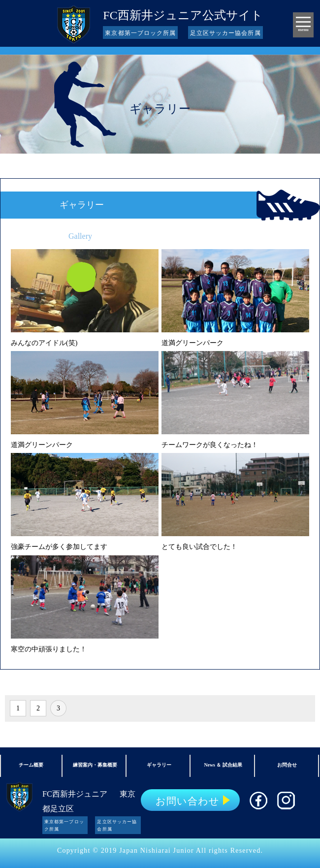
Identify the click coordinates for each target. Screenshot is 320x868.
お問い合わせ (187, 801)
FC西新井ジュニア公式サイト (183, 15)
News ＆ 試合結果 (223, 765)
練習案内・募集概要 (95, 765)
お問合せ (287, 765)
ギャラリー (159, 765)
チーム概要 (31, 765)
